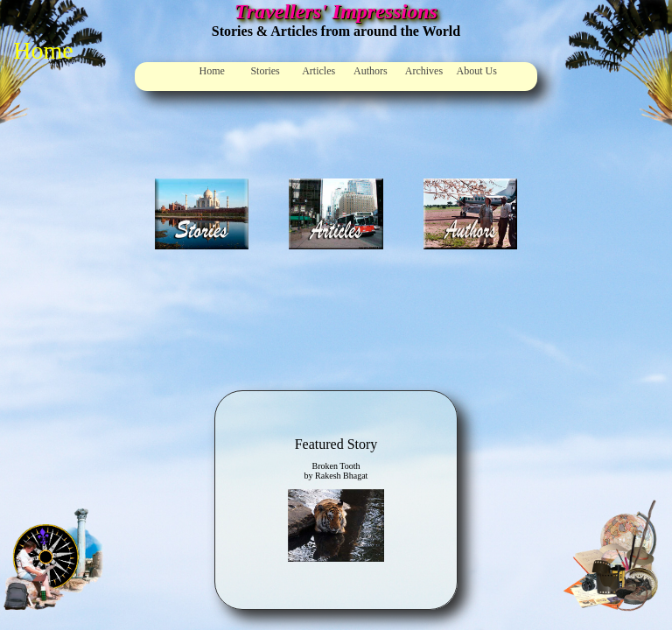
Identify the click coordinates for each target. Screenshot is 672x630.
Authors (371, 71)
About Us (477, 71)
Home (212, 71)
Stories (265, 71)
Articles (318, 71)
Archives (424, 71)
